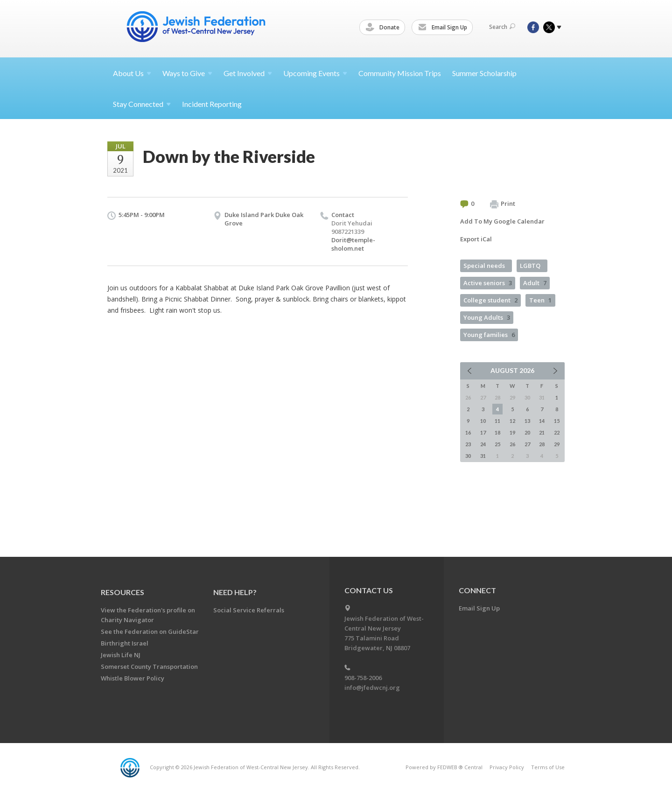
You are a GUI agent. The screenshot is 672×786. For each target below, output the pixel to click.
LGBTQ (530, 266)
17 (483, 432)
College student (490, 300)
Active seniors (488, 283)
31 (483, 456)
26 (512, 444)
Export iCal (476, 239)
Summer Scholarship (484, 73)
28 (542, 444)
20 (527, 432)
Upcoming (315, 73)
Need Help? (235, 592)
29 (557, 444)
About (132, 73)
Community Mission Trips (400, 73)
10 (483, 421)
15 (557, 421)
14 (542, 421)
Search (502, 27)
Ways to (187, 73)
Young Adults (487, 317)
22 (557, 432)
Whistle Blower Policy (133, 678)
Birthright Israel (125, 643)
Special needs (484, 266)
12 (512, 421)
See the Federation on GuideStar (150, 632)
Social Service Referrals (249, 610)
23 (468, 444)
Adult (535, 283)
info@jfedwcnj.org (372, 688)
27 (527, 444)
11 (497, 421)
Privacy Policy (507, 767)
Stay (142, 104)
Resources (122, 592)
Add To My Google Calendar (502, 221)
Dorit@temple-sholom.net (353, 244)
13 (527, 421)
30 (468, 456)
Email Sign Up (444, 28)
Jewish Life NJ (121, 655)
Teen (540, 300)
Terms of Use (548, 767)
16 (468, 432)
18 (497, 432)
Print (503, 204)
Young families (489, 335)
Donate (384, 28)
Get (248, 73)
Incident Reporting (212, 104)
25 (497, 444)
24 (483, 444)
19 (512, 432)
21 (542, 432)
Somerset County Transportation (149, 667)
